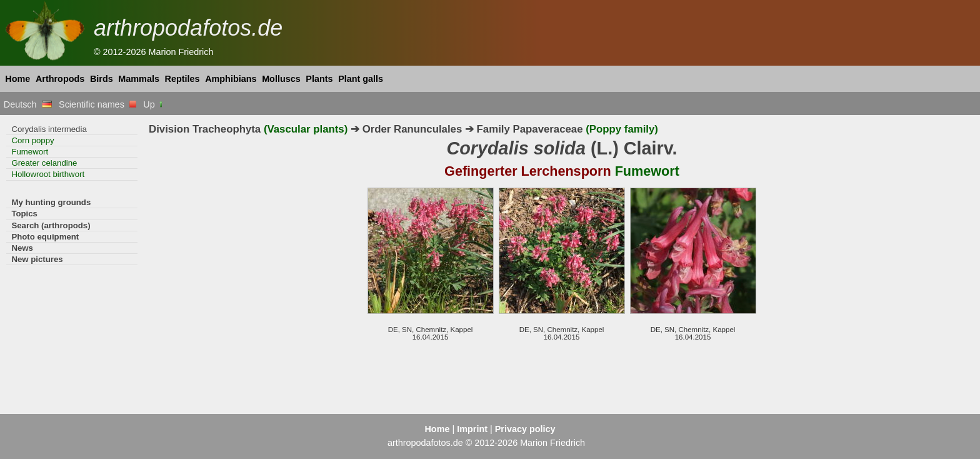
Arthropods (60, 79)
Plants (319, 79)
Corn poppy (32, 140)
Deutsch (28, 104)
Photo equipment (45, 237)
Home (17, 79)
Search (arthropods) (51, 225)
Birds (102, 79)
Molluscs (281, 79)
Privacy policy (525, 429)
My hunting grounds (51, 202)
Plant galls (361, 79)
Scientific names (97, 104)
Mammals (139, 79)
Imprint (472, 429)
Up (153, 104)
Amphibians (231, 79)
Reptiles (182, 79)
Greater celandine (44, 163)
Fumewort (30, 152)
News (22, 248)
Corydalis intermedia (49, 129)
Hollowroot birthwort (48, 174)
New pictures (37, 259)
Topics (24, 214)
